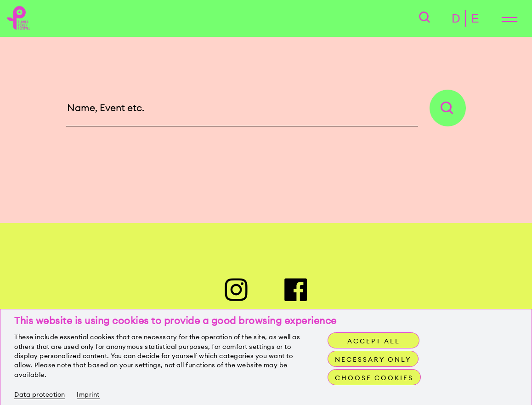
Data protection (40, 394)
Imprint (88, 394)
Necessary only (373, 359)
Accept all (374, 341)
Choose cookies (374, 378)
